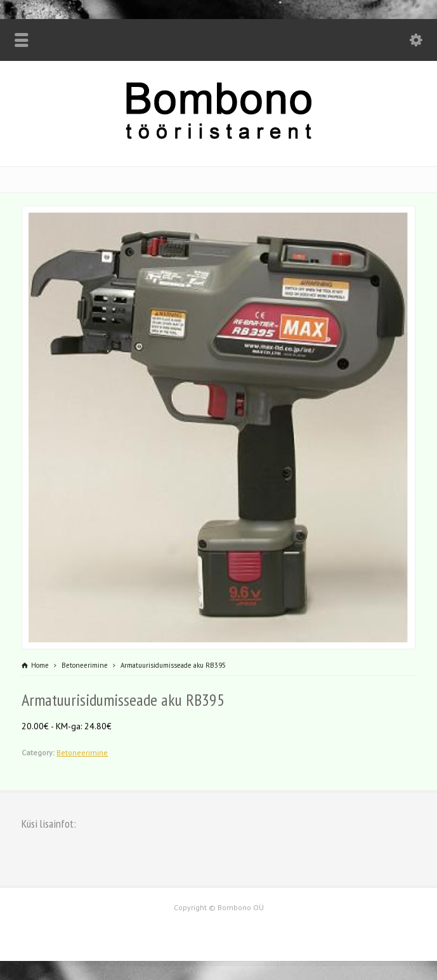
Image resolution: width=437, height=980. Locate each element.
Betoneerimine (82, 752)
